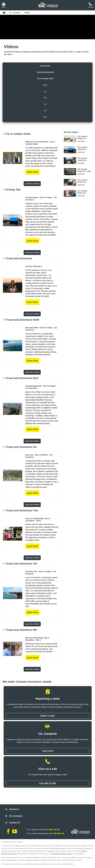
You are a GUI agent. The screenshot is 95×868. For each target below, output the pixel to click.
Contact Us (15, 823)
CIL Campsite (16, 816)
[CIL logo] (48, 5)
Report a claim (48, 716)
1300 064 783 (58, 833)
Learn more (48, 751)
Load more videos (32, 184)
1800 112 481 (54, 830)
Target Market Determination (62, 854)
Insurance (14, 809)
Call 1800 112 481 (48, 783)
